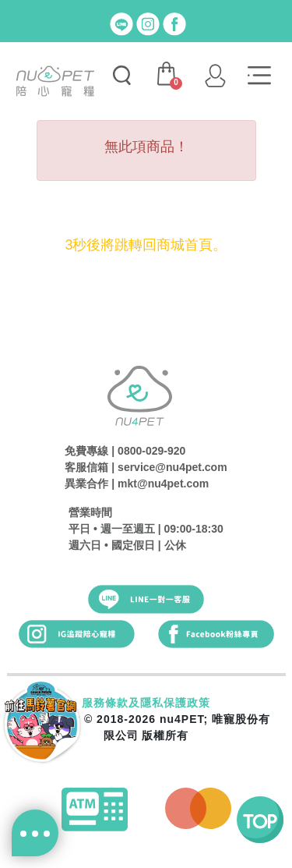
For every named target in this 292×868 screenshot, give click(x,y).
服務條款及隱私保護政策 (146, 703)
